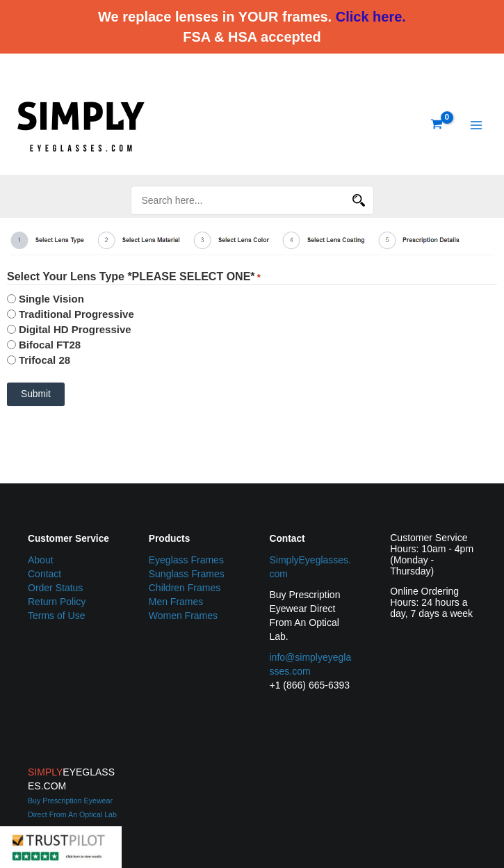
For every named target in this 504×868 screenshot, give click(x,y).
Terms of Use (56, 616)
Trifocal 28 (44, 360)
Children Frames (185, 588)
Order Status (55, 588)
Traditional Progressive (76, 314)
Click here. (371, 17)
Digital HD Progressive (75, 329)
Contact (44, 574)
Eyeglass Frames (186, 560)
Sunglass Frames (187, 574)
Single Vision (51, 299)
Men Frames (176, 602)
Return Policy (57, 602)
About (41, 560)
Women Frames (183, 616)
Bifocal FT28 (50, 345)
